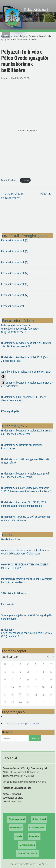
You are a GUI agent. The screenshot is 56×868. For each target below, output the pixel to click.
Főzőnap (48, 194)
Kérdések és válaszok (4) (15, 273)
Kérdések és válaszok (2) (15, 295)
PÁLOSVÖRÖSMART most (28, 219)
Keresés (35, 738)
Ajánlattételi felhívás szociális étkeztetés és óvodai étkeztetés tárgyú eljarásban (25, 552)
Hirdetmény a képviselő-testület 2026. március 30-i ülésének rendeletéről (27, 432)
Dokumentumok (27, 845)
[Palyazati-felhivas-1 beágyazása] (28, 130)
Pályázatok (34, 836)
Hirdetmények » (14, 426)
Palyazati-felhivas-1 (10, 180)
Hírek (15, 36)
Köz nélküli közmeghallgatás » (25, 236)
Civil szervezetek (37, 828)
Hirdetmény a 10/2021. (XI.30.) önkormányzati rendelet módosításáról (26, 518)
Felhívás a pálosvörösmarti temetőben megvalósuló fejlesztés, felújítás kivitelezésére (20, 329)
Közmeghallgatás (10, 411)
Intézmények (16, 828)
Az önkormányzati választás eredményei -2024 (26, 372)
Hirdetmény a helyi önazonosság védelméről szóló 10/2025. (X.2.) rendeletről (27, 633)
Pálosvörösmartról (17, 819)
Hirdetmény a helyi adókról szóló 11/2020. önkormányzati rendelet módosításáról (24, 504)
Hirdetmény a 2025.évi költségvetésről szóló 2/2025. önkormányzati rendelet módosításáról (26, 490)
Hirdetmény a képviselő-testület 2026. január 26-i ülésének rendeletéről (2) (25, 475)
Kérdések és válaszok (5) (15, 262)
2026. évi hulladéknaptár (14, 593)
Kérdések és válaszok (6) (15, 251)
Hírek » (7, 535)
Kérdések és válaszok (13, 306)
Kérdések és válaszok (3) (15, 284)
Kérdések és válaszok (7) (15, 240)
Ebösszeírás (8, 604)
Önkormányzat (39, 819)
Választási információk (27, 854)
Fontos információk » (18, 321)
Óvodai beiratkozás (11, 539)
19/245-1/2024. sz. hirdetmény (13, 196)
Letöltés (25, 180)
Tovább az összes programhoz (22, 724)
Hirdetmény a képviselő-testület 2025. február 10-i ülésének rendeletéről (26, 345)
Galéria (19, 836)
